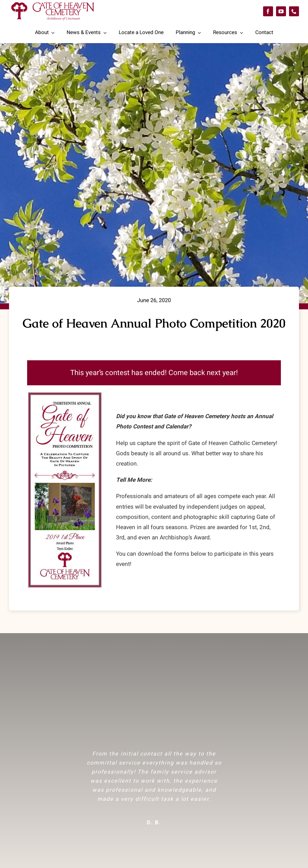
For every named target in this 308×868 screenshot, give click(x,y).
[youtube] (281, 11)
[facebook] (268, 11)
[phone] (294, 11)
